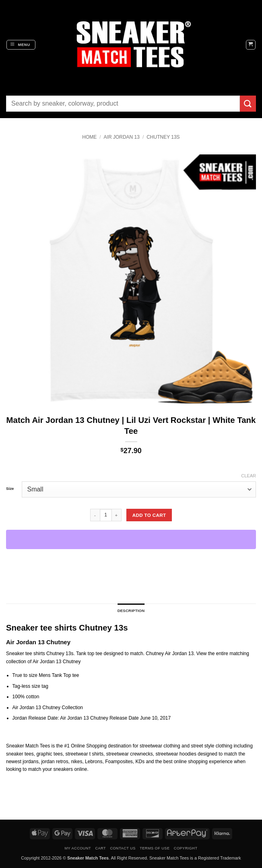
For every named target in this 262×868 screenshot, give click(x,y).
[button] (21, 45)
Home (89, 137)
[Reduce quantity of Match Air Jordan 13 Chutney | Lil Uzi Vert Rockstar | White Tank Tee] (95, 515)
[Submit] (248, 103)
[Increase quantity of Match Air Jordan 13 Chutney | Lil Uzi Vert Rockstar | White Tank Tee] (117, 515)
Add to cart (149, 515)
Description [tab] (131, 611)
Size (10, 489)
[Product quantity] (106, 515)
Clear (249, 476)
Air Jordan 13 (122, 137)
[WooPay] (131, 539)
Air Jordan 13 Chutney (57, 662)
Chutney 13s (163, 137)
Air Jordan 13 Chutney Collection (48, 708)
